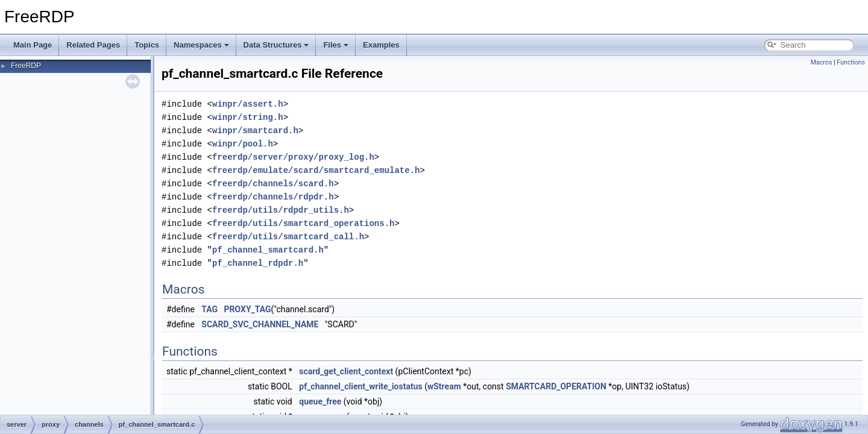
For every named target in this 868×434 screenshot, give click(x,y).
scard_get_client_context (346, 371)
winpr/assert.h (248, 104)
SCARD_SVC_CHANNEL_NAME (260, 324)
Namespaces (201, 45)
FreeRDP (26, 66)
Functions (851, 62)
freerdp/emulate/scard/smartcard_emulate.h (316, 170)
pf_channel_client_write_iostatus (360, 386)
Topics (147, 45)
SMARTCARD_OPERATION (556, 386)
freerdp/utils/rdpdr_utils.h (281, 210)
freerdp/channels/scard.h (273, 184)
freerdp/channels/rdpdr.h (273, 197)
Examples (381, 45)
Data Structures (276, 45)
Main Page (33, 45)
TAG (209, 309)
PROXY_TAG (248, 309)
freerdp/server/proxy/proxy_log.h (293, 157)
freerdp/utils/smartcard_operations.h (303, 223)
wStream (444, 386)
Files (336, 45)
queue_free (320, 401)
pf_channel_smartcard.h (268, 250)
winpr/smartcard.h (255, 131)
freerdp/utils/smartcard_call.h (288, 237)
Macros (822, 62)
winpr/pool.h (243, 144)
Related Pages (93, 45)
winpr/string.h (248, 117)
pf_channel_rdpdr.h (258, 263)
